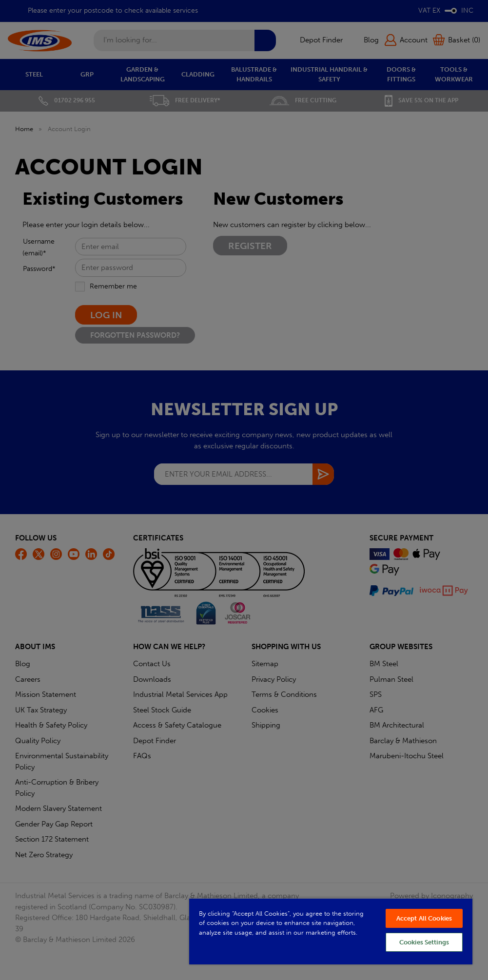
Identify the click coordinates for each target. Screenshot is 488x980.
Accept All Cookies (424, 918)
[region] (331, 931)
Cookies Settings (424, 942)
